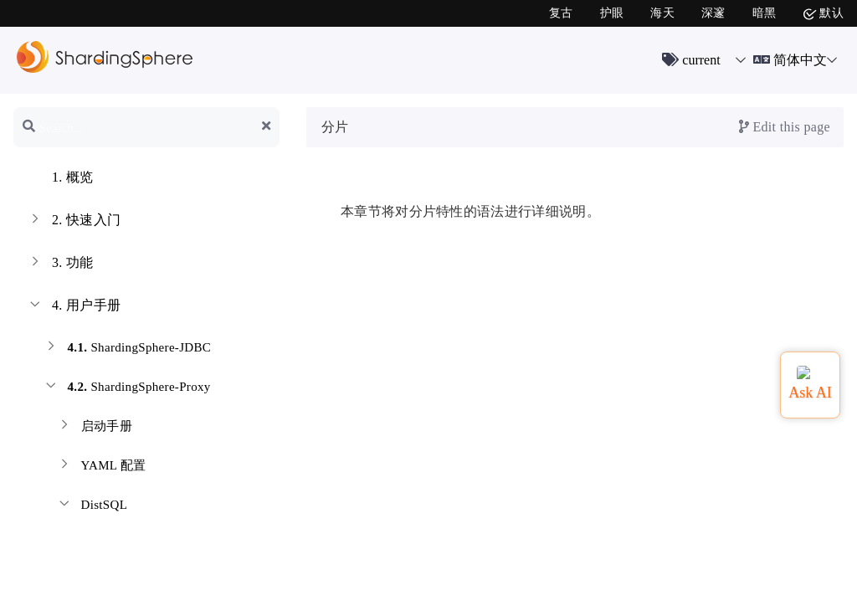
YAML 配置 (101, 467)
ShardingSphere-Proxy (127, 389)
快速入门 (74, 222)
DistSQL (92, 507)
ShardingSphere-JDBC (127, 349)
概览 (60, 179)
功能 (60, 264)
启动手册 (94, 428)
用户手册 (74, 307)
